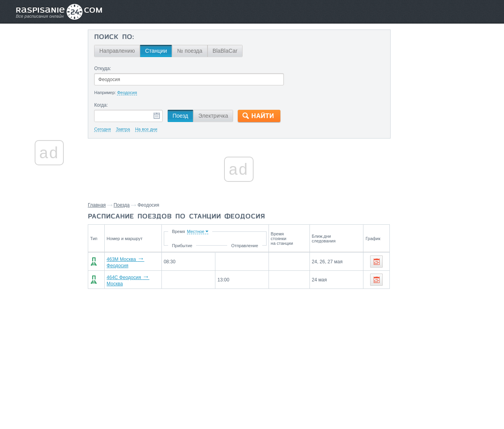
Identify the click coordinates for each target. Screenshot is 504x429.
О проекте (290, 406)
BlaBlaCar (228, 51)
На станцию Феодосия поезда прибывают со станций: (430, 344)
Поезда (125, 205)
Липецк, (425, 310)
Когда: (104, 105)
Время (214, 231)
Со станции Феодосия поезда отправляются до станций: (434, 292)
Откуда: (105, 68)
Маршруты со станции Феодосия (430, 391)
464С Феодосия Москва (135, 278)
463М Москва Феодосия (135, 261)
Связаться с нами (253, 406)
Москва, (404, 310)
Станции (159, 51)
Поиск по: (117, 37)
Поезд (183, 116)
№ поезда (193, 51)
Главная (100, 205)
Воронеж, (449, 310)
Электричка (216, 116)
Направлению (120, 51)
